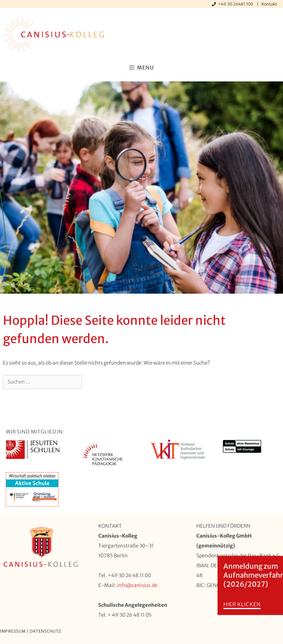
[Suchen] (91, 382)
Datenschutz (46, 631)
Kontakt (269, 4)
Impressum (13, 631)
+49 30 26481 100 (236, 4)
